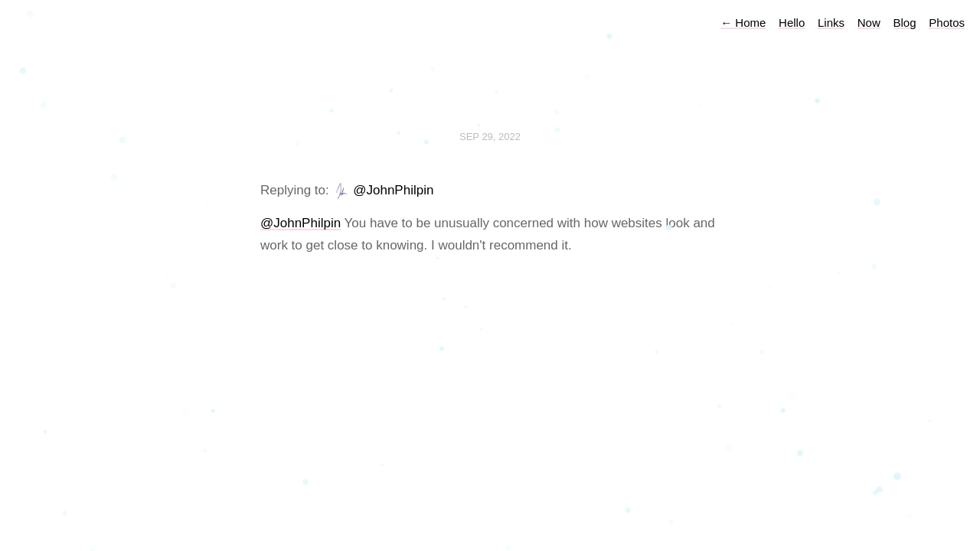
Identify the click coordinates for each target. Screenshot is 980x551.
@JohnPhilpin (393, 190)
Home (743, 23)
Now (869, 23)
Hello (792, 23)
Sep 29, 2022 (490, 137)
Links (831, 23)
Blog (905, 23)
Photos (947, 23)
